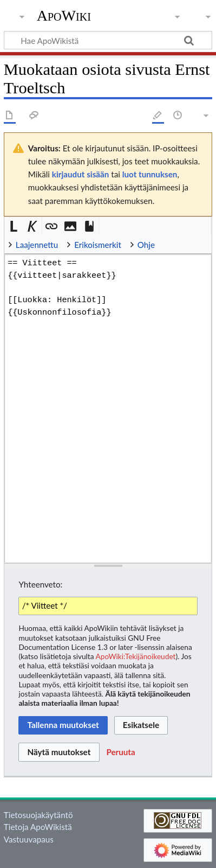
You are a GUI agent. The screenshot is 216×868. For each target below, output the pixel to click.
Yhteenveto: (40, 584)
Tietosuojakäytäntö (38, 815)
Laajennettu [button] (37, 245)
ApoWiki (64, 16)
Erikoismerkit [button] (98, 245)
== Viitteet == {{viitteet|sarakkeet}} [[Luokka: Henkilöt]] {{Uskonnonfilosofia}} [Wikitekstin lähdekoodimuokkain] (108, 409)
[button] (14, 226)
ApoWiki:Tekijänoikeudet (136, 656)
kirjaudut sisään (80, 174)
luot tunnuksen (150, 174)
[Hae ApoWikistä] (108, 40)
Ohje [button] (146, 245)
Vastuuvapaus (29, 839)
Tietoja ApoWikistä (38, 827)
